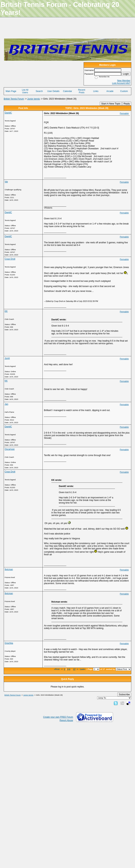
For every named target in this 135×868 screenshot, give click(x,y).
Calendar (68, 91)
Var (6, 182)
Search (39, 91)
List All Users (25, 91)
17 (74, 669)
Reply (127, 104)
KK (6, 311)
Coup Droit (10, 259)
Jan (6, 404)
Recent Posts (82, 91)
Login (126, 74)
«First (57, 669)
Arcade (110, 91)
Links (96, 91)
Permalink (124, 113)
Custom (124, 91)
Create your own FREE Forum (58, 717)
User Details (53, 91)
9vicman (9, 569)
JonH (7, 358)
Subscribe (124, 694)
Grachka (9, 643)
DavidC (8, 113)
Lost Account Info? (121, 83)
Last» (83, 669)
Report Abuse (66, 720)
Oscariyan (10, 449)
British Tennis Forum (14, 99)
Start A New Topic (111, 104)
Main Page (11, 91)
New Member (124, 81)
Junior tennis (34, 99)
